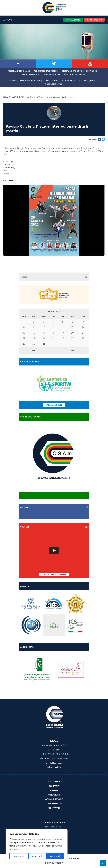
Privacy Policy (54, 863)
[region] (37, 846)
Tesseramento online (19, 71)
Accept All (55, 856)
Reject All (37, 856)
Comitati (54, 786)
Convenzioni (54, 804)
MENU (8, 20)
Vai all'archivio (54, 405)
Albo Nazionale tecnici (46, 71)
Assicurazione (54, 799)
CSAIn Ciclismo (51, 81)
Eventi (54, 790)
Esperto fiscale (52, 74)
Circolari (54, 795)
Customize (18, 856)
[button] (86, 277)
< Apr (34, 350)
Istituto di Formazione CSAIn (25, 81)
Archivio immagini (31, 74)
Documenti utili (53, 84)
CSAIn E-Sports (70, 81)
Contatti (54, 808)
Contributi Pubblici (75, 74)
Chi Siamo (54, 782)
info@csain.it (54, 767)
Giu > (73, 350)
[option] (54, 220)
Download (92, 71)
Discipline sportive (72, 71)
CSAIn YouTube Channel (54, 574)
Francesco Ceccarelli (54, 827)
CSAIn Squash (89, 81)
